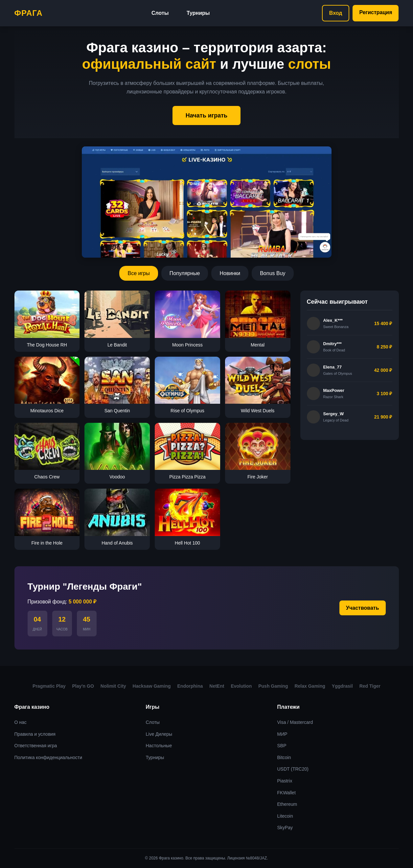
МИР (282, 734)
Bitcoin (284, 757)
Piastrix (285, 781)
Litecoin (285, 816)
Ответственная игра (36, 746)
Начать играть (206, 115)
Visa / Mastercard (295, 722)
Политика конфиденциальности (48, 757)
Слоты (160, 13)
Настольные (159, 746)
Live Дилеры (159, 734)
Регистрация (376, 12)
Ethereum (287, 804)
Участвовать (362, 608)
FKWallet (287, 793)
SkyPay (285, 828)
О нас (21, 722)
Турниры (198, 13)
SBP (282, 746)
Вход (336, 13)
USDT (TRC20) (293, 769)
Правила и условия (35, 734)
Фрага (29, 13)
